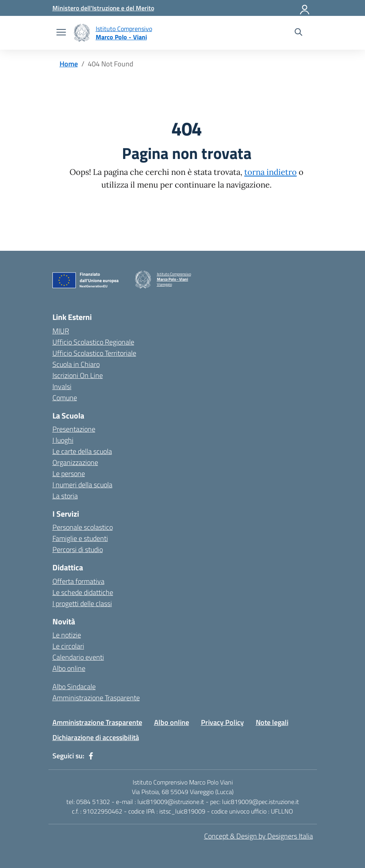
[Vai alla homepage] (82, 33)
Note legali (272, 722)
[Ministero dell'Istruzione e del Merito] (103, 8)
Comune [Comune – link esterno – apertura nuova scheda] (65, 398)
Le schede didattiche (83, 592)
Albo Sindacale (74, 687)
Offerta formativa (78, 581)
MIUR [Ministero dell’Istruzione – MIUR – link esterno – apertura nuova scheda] (61, 331)
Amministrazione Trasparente (96, 698)
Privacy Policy (222, 722)
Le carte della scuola (82, 451)
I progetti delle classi (82, 604)
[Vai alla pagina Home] (69, 64)
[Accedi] (305, 8)
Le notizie (67, 635)
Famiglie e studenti (80, 538)
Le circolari (68, 646)
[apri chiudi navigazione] (61, 33)
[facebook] (91, 756)
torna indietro (270, 172)
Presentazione (74, 429)
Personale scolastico (83, 527)
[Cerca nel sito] (298, 33)
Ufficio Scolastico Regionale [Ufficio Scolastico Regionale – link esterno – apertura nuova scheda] (93, 342)
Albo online (69, 668)
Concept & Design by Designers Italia (259, 836)
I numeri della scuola (82, 485)
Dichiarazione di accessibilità (96, 737)
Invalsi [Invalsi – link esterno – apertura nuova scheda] (62, 387)
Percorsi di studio (78, 549)
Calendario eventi (78, 657)
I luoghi (63, 440)
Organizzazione (75, 462)
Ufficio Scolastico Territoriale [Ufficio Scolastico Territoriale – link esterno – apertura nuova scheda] (94, 353)
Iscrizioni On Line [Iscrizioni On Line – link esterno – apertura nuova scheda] (78, 375)
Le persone (69, 474)
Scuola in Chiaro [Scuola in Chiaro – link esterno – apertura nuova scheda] (76, 364)
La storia (65, 496)
